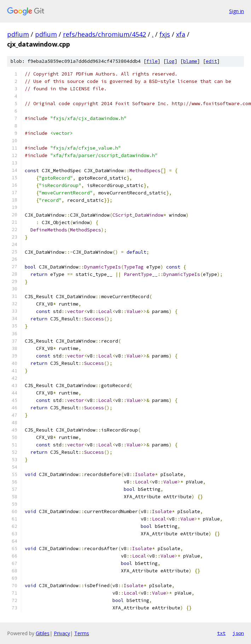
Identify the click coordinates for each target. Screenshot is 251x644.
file (152, 61)
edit (211, 61)
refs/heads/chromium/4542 (104, 34)
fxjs (165, 34)
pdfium (18, 34)
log (170, 61)
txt (221, 633)
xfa (181, 34)
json (238, 633)
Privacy (62, 633)
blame (190, 61)
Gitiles (43, 633)
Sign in (237, 11)
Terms (82, 633)
